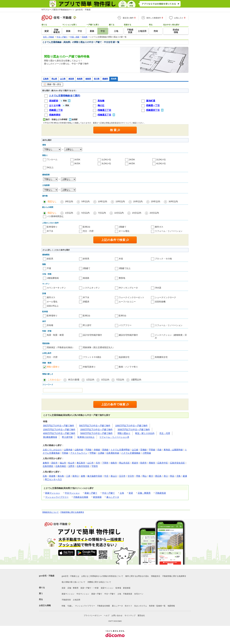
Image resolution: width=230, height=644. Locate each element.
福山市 (63, 463)
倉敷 (83, 476)
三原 (68, 476)
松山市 (71, 463)
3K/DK (77, 163)
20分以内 (154, 213)
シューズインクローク (165, 297)
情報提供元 (156, 576)
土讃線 (101, 453)
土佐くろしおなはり (52, 450)
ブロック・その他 (163, 259)
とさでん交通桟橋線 (131, 453)
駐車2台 (87, 227)
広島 (45, 476)
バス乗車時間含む (55, 216)
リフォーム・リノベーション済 (114, 437)
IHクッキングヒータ (128, 288)
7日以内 (120, 380)
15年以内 (120, 201)
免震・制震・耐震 (55, 335)
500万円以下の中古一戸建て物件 (95, 426)
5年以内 (85, 201)
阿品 (172, 476)
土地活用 (77, 600)
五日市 (122, 476)
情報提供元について (50, 512)
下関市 (105, 463)
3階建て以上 (125, 268)
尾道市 (135, 463)
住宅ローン (139, 594)
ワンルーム (52, 159)
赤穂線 (97, 450)
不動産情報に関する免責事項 (72, 512)
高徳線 (105, 450)
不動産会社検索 (81, 497)
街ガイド (128, 606)
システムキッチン (91, 288)
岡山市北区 (124, 463)
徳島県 (88, 79)
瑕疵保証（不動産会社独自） (61, 347)
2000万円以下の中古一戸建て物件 (96, 429)
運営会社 (141, 616)
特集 (63, 606)
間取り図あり (124, 433)
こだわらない (54, 380)
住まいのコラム (141, 606)
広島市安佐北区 (177, 463)
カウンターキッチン (56, 288)
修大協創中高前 (95, 476)
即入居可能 (67, 437)
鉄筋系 (50, 259)
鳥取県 (71, 79)
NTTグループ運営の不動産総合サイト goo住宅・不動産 (66, 10)
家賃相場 (97, 497)
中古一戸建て (108, 493)
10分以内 (119, 213)
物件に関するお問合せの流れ (137, 576)
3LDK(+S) (106, 163)
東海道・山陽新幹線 (173, 450)
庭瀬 (185, 476)
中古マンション (72, 493)
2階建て (123, 227)
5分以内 (85, 213)
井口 (166, 476)
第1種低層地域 (50, 437)
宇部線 (152, 450)
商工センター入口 (53, 479)
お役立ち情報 (45, 605)
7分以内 (102, 213)
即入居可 (87, 325)
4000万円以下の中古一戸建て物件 (59, 433)
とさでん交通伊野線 (120, 450)
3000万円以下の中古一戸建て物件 (134, 429)
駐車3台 (123, 316)
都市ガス (159, 227)
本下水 (50, 231)
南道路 (86, 278)
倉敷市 (46, 463)
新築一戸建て (91, 493)
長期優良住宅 (161, 357)
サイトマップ (130, 616)
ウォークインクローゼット (132, 297)
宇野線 (93, 453)
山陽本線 (68, 450)
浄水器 (158, 288)
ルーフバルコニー (127, 302)
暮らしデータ (113, 497)
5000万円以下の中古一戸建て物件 (96, 433)
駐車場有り (52, 227)
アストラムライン (79, 453)
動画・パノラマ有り (128, 367)
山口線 (135, 450)
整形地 (122, 278)
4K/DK (132, 163)
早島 (138, 476)
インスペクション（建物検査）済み (171, 336)
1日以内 (90, 380)
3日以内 (105, 380)
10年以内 (103, 201)
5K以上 (50, 167)
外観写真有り (89, 367)
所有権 (50, 325)
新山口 (114, 476)
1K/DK (77, 160)
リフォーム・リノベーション (169, 231)
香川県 (97, 79)
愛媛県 (105, 79)
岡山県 (54, 79)
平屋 (49, 268)
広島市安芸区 (83, 466)
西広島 (158, 476)
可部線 (65, 453)
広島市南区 (61, 466)
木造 (121, 259)
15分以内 (137, 213)
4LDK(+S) (161, 163)
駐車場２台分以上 (86, 437)
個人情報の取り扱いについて (73, 582)
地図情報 (171, 606)
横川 (151, 476)
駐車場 (118, 588)
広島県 (46, 79)
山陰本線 (79, 450)
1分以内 (69, 213)
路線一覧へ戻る (52, 85)
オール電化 (124, 231)
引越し (70, 606)
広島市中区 (163, 463)
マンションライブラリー (57, 497)
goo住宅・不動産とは (70, 576)
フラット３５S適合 (92, 357)
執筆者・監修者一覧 (157, 606)
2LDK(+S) (161, 160)
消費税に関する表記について (99, 582)
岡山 (145, 476)
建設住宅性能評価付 (128, 335)
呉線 (159, 450)
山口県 (63, 79)
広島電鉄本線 (113, 453)
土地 (122, 493)
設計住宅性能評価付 (92, 335)
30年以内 (173, 201)
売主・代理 (88, 231)
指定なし (52, 201)
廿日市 (131, 476)
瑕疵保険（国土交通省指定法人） (99, 347)
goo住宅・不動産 (47, 576)
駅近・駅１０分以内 (145, 433)
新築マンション (53, 493)
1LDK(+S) (106, 160)
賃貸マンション (107, 588)
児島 (178, 476)
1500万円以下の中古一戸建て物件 (59, 429)
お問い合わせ (117, 616)
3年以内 (69, 201)
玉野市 (71, 466)
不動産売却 (66, 600)
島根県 (80, 79)
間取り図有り (53, 367)
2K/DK (132, 160)
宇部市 (95, 466)
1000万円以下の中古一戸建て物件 (131, 426)
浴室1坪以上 (53, 306)
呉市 (98, 463)
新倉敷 (52, 476)
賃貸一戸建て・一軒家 (90, 588)
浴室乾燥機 (160, 302)
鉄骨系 (86, 259)
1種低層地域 (53, 278)
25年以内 (156, 201)
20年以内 (138, 201)
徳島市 (114, 463)
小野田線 (147, 453)
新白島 (61, 476)
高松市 (54, 463)
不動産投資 (161, 493)
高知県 (114, 79)
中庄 (106, 476)
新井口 (76, 476)
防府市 (143, 463)
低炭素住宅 (124, 357)
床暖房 (86, 302)
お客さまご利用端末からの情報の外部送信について (102, 576)
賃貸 (131, 493)
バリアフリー (125, 325)
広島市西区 (48, 466)
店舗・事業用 (144, 493)
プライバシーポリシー (93, 616)
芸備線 (143, 450)
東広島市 (81, 463)
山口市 (90, 463)
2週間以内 (136, 380)
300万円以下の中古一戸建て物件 (59, 426)
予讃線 (88, 450)
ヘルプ (107, 616)
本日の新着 (74, 380)
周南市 (152, 463)
